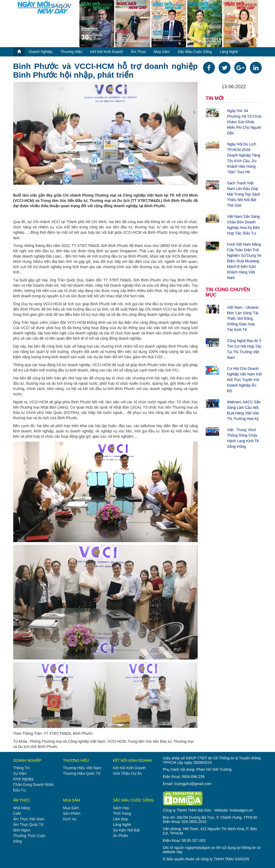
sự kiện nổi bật (126, 830)
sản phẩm (72, 813)
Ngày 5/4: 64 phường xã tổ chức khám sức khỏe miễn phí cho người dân (244, 122)
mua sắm (162, 52)
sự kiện (20, 773)
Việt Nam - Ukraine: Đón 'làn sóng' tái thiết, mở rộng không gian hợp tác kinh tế (243, 318)
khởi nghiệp (24, 779)
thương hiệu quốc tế (82, 773)
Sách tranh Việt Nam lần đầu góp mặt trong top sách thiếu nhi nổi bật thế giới (244, 194)
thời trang (122, 813)
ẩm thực (138, 52)
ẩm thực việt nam (29, 819)
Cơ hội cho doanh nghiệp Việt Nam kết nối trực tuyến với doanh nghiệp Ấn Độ (244, 380)
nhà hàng (22, 808)
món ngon (22, 830)
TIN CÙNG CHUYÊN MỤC (228, 292)
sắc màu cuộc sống (195, 52)
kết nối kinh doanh (107, 52)
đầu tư (19, 790)
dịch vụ (70, 819)
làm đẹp (121, 819)
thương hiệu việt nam (82, 768)
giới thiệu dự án (127, 773)
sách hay (121, 808)
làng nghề (229, 52)
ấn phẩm (121, 836)
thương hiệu (71, 52)
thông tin (21, 768)
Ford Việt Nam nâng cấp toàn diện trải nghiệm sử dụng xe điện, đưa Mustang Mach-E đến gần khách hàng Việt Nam (244, 261)
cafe (17, 813)
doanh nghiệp (41, 52)
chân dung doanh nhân (33, 785)
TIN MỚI (215, 98)
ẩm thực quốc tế (28, 825)
